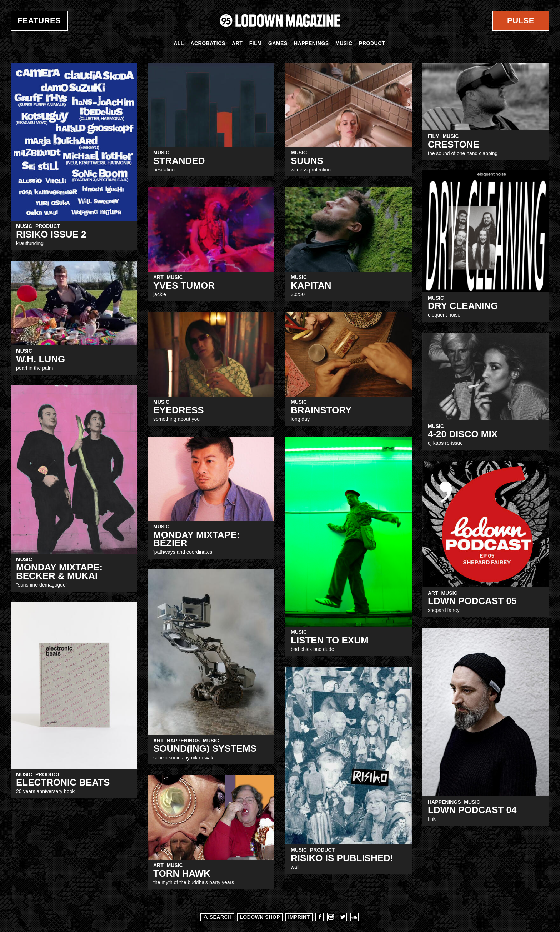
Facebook (320, 917)
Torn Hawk (182, 873)
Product (372, 43)
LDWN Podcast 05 (472, 601)
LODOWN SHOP (260, 917)
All (179, 43)
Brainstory (321, 410)
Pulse (521, 21)
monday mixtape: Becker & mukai (59, 571)
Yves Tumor (184, 285)
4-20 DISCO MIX (463, 434)
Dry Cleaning (463, 306)
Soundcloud (354, 917)
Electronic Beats (63, 782)
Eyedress (179, 410)
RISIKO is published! (342, 858)
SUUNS (307, 161)
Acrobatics (208, 43)
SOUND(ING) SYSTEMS (205, 748)
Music (344, 43)
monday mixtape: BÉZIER (196, 539)
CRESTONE (454, 144)
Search (217, 917)
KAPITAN (311, 285)
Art (237, 43)
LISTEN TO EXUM (330, 640)
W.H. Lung (41, 359)
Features (39, 21)
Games (278, 43)
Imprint (299, 917)
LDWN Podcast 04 (472, 810)
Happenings (311, 43)
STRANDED (179, 161)
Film (256, 43)
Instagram (331, 917)
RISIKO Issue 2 (51, 234)
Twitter (343, 917)
